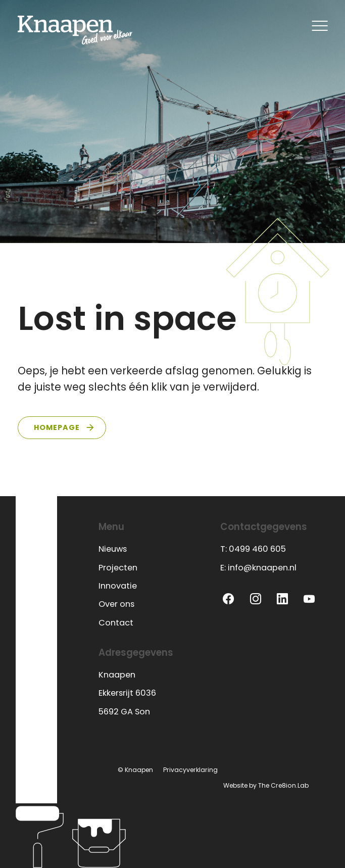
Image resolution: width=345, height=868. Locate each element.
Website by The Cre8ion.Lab (266, 785)
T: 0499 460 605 (253, 549)
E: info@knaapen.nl (258, 568)
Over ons (116, 604)
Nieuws (113, 549)
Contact (116, 623)
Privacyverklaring (190, 770)
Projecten (118, 568)
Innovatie (118, 586)
